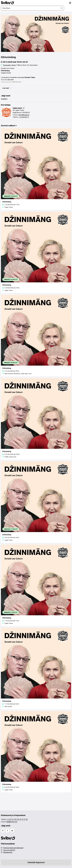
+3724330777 (24, 117)
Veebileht (4, 99)
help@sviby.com (12, 822)
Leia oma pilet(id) (8, 850)
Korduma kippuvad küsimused (12, 848)
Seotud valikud (9, 126)
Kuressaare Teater (9, 65)
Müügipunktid (7, 852)
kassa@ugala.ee (24, 115)
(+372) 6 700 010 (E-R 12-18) (17, 819)
